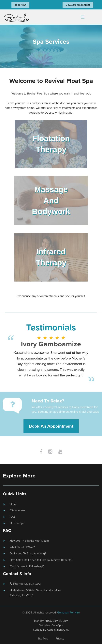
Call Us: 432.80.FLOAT (78, 5)
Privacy (60, 639)
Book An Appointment (51, 426)
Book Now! (20, 5)
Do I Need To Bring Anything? (28, 554)
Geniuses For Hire (68, 613)
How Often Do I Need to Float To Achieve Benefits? (41, 560)
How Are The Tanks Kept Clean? (29, 541)
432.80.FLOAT (32, 584)
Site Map (43, 639)
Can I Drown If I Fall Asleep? (27, 566)
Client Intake (17, 510)
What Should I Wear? (22, 547)
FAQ (12, 517)
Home (14, 504)
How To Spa (17, 523)
